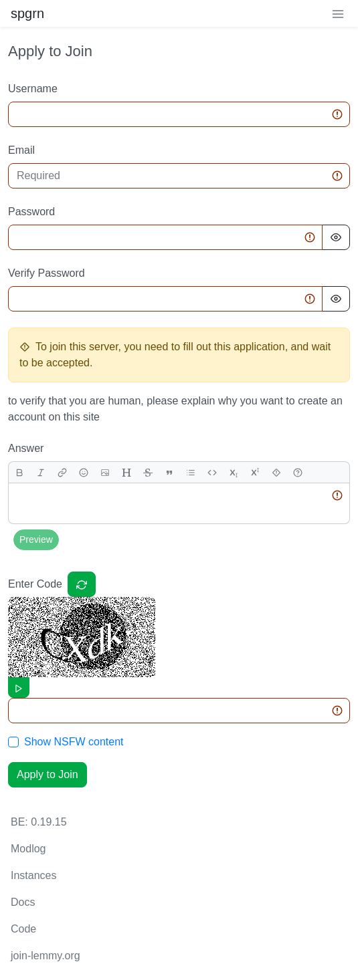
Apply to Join (48, 774)
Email (21, 150)
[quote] (169, 472)
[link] (62, 472)
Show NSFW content (74, 742)
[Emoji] (84, 472)
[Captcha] (82, 584)
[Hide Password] (336, 237)
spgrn (27, 13)
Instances (33, 875)
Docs (23, 902)
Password (31, 212)
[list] (191, 472)
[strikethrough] (148, 472)
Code (23, 929)
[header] (126, 472)
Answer (26, 448)
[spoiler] (276, 472)
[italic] (41, 472)
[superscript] (255, 472)
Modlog (28, 849)
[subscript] (234, 472)
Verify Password (47, 273)
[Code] (212, 472)
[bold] (19, 472)
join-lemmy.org (46, 956)
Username (33, 89)
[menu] (338, 13)
